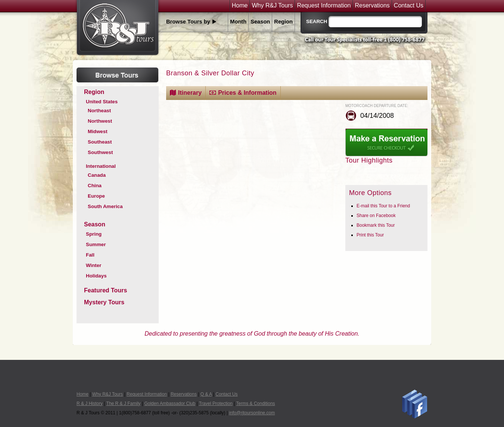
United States (102, 102)
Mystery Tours (104, 302)
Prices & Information (247, 93)
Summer (96, 244)
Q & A (206, 394)
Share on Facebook (376, 216)
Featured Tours (105, 290)
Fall (90, 255)
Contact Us (409, 6)
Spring (94, 234)
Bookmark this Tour (376, 225)
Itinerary (190, 93)
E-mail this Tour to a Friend (383, 206)
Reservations (372, 6)
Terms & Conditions (256, 404)
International (101, 166)
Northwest (100, 121)
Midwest (98, 131)
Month (238, 22)
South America (105, 206)
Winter (94, 265)
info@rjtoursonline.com (252, 413)
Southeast (100, 142)
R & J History (90, 404)
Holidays (96, 276)
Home (240, 6)
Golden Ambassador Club (170, 404)
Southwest (100, 152)
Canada (97, 175)
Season (260, 22)
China (95, 186)
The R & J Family (124, 404)
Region (283, 22)
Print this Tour (370, 235)
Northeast (99, 111)
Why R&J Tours (272, 6)
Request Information (324, 6)
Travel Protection (216, 404)
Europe (96, 196)
